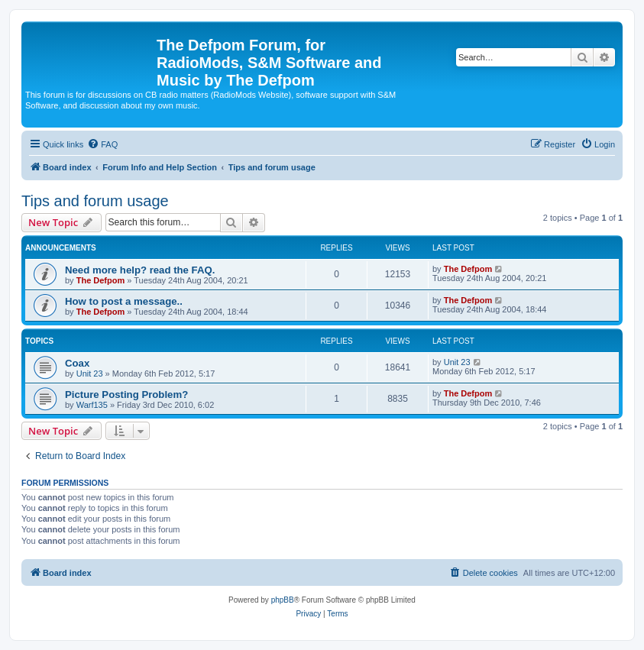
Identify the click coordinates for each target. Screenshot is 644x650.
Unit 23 (90, 374)
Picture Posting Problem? (126, 395)
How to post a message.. (124, 301)
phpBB (283, 600)
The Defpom (101, 280)
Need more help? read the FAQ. (140, 270)
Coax (77, 363)
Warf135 (92, 405)
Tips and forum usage (95, 201)
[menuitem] (102, 144)
